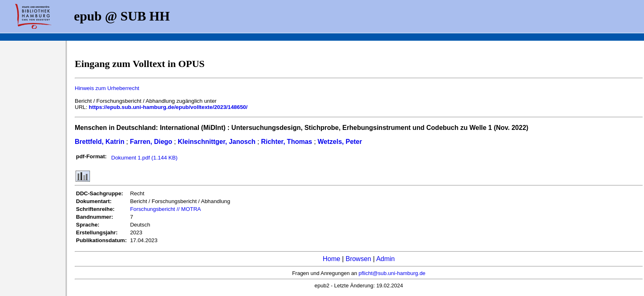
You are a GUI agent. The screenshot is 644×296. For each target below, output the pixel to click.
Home (332, 259)
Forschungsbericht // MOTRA (166, 209)
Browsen (358, 259)
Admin (385, 259)
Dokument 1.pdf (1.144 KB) (145, 158)
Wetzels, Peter (340, 142)
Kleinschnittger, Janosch (217, 142)
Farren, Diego (151, 142)
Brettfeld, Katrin (100, 142)
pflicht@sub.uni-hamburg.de (392, 273)
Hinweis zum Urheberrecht (107, 88)
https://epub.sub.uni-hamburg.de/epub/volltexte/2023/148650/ (168, 107)
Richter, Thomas (286, 142)
